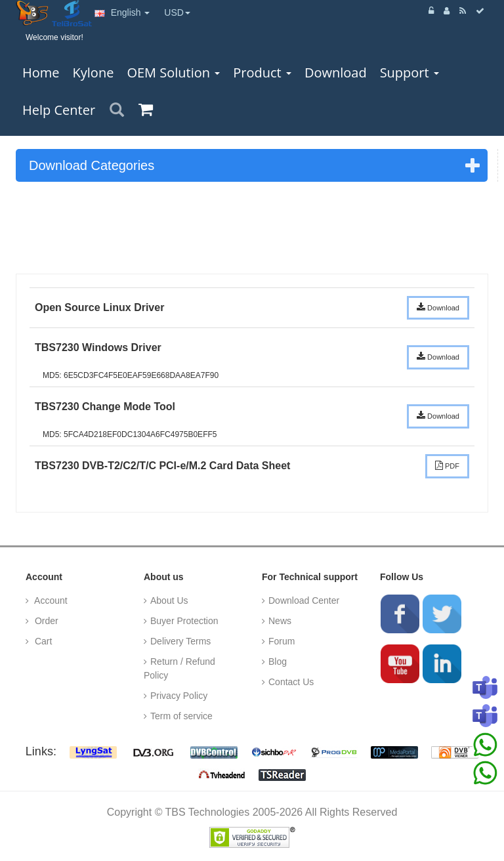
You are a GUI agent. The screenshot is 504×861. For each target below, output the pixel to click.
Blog (278, 661)
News (280, 621)
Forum (282, 641)
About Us (169, 600)
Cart (42, 641)
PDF (447, 465)
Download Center (304, 600)
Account (50, 600)
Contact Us (291, 682)
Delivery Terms (180, 641)
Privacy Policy (179, 696)
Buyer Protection (184, 621)
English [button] (122, 12)
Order (45, 621)
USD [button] (177, 12)
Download (438, 307)
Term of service (181, 716)
